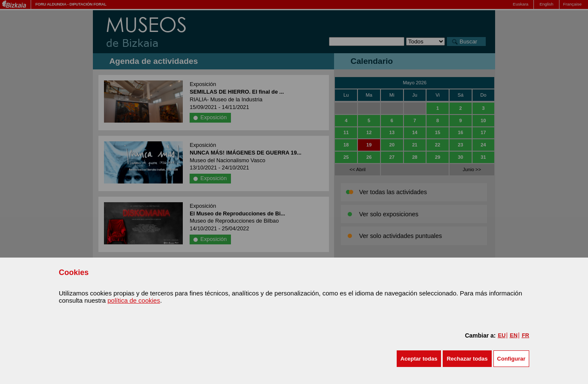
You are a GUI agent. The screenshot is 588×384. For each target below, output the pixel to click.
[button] (419, 359)
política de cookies (134, 300)
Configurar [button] (511, 359)
